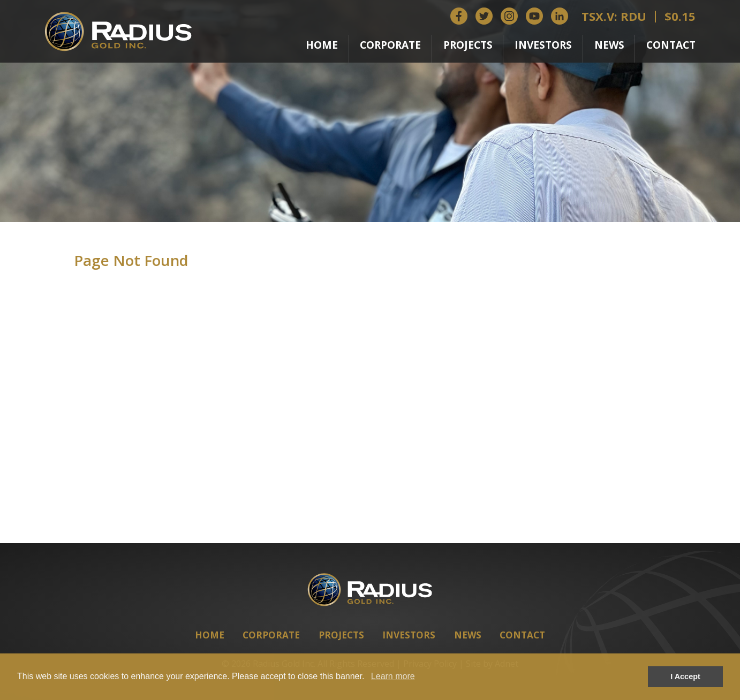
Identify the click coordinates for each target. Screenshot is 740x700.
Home (322, 45)
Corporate (390, 45)
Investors (543, 45)
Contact (671, 45)
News (609, 45)
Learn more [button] (393, 676)
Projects (468, 45)
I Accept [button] (685, 676)
